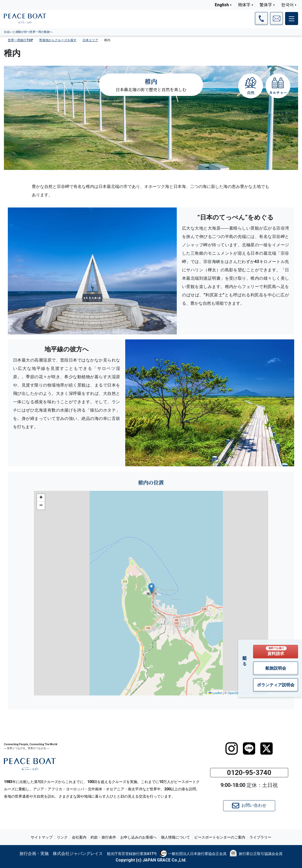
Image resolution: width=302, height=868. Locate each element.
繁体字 (266, 5)
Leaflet (215, 693)
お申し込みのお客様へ (139, 837)
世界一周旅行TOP (20, 40)
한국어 (287, 5)
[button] (151, 588)
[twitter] (266, 749)
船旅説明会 (276, 668)
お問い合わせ (249, 806)
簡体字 (244, 5)
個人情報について (175, 837)
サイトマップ (42, 837)
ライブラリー (260, 837)
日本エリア (90, 40)
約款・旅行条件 (103, 837)
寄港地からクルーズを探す (58, 40)
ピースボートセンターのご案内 (220, 837)
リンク (62, 837)
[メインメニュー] (292, 19)
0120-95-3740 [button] (249, 773)
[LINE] (249, 749)
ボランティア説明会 (276, 685)
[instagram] (232, 749)
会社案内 (79, 837)
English (222, 5)
